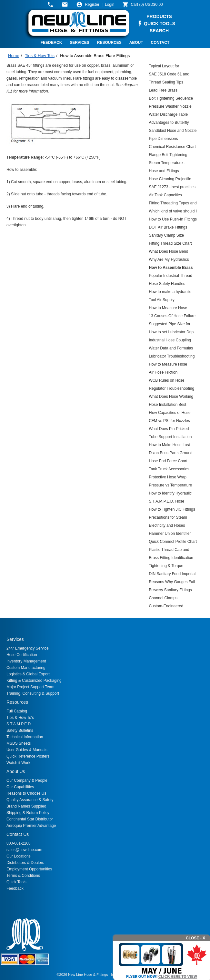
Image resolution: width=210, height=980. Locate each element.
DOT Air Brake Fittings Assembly (168, 228)
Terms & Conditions (23, 876)
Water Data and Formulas (171, 348)
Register (92, 5)
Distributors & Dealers (25, 863)
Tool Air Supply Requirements (161, 301)
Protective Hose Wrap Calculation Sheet (168, 478)
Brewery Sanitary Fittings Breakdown (170, 591)
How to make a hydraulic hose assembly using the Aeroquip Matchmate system (170, 293)
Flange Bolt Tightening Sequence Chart (168, 156)
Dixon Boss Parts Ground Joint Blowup (170, 454)
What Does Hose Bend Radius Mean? (168, 252)
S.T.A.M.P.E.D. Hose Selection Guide (166, 502)
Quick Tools (16, 882)
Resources (17, 702)
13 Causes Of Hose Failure (172, 316)
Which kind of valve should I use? (173, 212)
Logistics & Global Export (28, 674)
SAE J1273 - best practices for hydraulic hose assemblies (172, 188)
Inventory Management (26, 661)
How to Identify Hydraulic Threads (170, 494)
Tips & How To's (40, 56)
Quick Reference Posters (28, 756)
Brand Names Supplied (26, 806)
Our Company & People (27, 780)
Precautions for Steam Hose (168, 518)
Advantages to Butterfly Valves (169, 123)
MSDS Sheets (19, 743)
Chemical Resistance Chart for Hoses (172, 147)
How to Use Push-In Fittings (173, 219)
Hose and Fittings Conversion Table (164, 172)
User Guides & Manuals (27, 750)
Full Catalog (17, 711)
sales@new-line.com (24, 850)
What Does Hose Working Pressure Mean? (171, 397)
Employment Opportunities (29, 869)
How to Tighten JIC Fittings (172, 509)
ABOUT (136, 43)
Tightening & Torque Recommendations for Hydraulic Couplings (168, 567)
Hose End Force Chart (168, 461)
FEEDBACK (51, 43)
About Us (16, 771)
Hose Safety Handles (167, 284)
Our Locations (19, 856)
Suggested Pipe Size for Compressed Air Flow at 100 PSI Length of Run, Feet (170, 325)
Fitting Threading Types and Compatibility (173, 204)
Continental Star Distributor (30, 819)
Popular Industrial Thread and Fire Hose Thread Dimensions (170, 276)
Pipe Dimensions (163, 139)
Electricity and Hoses (167, 525)
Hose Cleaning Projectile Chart (170, 180)
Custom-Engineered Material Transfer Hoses (169, 607)
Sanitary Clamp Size (166, 235)
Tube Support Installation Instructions (170, 438)
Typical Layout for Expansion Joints (164, 67)
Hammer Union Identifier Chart (170, 534)
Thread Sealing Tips (166, 82)
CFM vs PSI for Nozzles (169, 421)
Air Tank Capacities (165, 195)
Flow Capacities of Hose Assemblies (170, 413)
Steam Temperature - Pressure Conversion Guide (172, 164)
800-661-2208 (19, 843)
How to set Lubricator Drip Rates (171, 333)
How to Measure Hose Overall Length (168, 365)
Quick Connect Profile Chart (173, 542)
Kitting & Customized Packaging (34, 681)
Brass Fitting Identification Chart (171, 559)
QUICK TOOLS (160, 24)
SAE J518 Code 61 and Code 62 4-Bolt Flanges (169, 75)
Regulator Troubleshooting (171, 388)
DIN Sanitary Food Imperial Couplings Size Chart (172, 575)
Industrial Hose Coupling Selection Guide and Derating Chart (170, 341)
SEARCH (159, 31)
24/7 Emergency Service (28, 648)
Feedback (15, 888)
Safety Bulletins (20, 730)
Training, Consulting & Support (33, 693)
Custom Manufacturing (26, 668)
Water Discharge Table (168, 114)
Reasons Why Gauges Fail (172, 582)
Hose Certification (22, 655)
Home (14, 56)
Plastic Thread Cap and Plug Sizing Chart (169, 550)
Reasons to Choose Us (26, 793)
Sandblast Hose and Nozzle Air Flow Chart (173, 131)
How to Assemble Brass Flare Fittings (95, 56)
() (147, 5)
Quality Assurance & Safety (30, 800)
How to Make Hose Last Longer (169, 446)
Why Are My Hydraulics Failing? (169, 260)
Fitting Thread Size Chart (170, 243)
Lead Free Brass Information (163, 91)
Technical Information (25, 737)
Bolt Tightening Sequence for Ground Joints (171, 99)
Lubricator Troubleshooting (172, 356)
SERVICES (79, 43)
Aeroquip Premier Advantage (31, 826)
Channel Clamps (163, 598)
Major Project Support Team (30, 687)
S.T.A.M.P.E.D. (19, 724)
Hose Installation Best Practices (167, 405)
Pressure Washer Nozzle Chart (170, 107)
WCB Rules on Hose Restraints (166, 381)
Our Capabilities (20, 787)
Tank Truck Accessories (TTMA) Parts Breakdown (170, 470)
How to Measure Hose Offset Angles (168, 309)
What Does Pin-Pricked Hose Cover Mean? (169, 430)
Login (110, 5)
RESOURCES (109, 43)
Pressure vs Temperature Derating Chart (170, 486)
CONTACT (160, 43)
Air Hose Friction (163, 372)
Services (15, 639)
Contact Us (18, 834)
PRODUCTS (159, 16)
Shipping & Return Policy (28, 813)
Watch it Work (18, 763)
